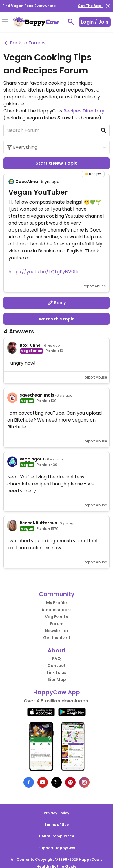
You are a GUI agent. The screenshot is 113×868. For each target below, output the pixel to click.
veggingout (32, 459)
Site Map (57, 679)
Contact (57, 666)
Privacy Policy (57, 813)
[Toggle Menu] (5, 22)
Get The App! (90, 6)
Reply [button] (57, 303)
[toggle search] (71, 22)
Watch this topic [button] (57, 319)
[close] (108, 6)
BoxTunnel (31, 345)
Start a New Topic (57, 163)
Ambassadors (57, 610)
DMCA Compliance (57, 836)
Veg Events (57, 617)
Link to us (57, 672)
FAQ (57, 659)
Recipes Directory (84, 111)
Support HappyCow (57, 848)
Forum (57, 624)
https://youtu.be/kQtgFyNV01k (43, 272)
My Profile (57, 603)
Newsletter (57, 631)
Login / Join (95, 22)
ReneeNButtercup (39, 523)
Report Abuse (94, 286)
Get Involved (57, 638)
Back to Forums (24, 43)
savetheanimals (37, 395)
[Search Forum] (57, 130)
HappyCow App (57, 692)
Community (57, 594)
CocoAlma (27, 182)
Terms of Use (57, 825)
